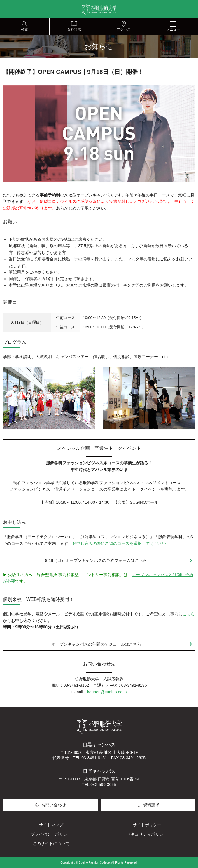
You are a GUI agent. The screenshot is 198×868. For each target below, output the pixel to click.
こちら (189, 614)
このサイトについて (51, 843)
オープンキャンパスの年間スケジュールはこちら (96, 644)
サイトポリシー (147, 825)
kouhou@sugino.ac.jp (107, 692)
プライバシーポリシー (51, 834)
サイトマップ (51, 825)
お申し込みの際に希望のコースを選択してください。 (121, 543)
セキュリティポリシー (147, 834)
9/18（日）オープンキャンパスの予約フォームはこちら (96, 560)
